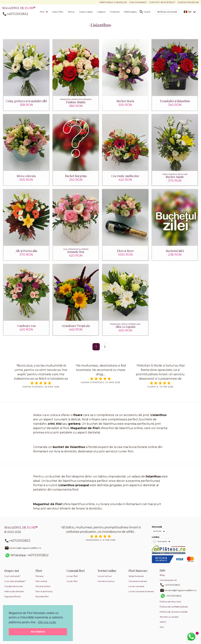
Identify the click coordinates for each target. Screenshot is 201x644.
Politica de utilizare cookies (174, 615)
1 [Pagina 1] (96, 350)
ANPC (163, 625)
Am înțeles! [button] (38, 632)
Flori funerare (138, 574)
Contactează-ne (188, 2)
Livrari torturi (105, 579)
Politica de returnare (170, 605)
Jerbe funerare (136, 579)
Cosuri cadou (86, 12)
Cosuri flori (58, 12)
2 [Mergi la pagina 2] (105, 350)
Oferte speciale (131, 12)
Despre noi (12, 574)
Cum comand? (138, 2)
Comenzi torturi (106, 584)
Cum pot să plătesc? (162, 2)
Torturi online (107, 574)
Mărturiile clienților (113, 2)
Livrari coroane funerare (141, 594)
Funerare (115, 12)
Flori (42, 12)
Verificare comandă (167, 12)
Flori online (41, 584)
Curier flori (72, 584)
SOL (162, 630)
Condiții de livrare (13, 589)
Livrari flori (72, 579)
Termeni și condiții (169, 620)
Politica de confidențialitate (174, 610)
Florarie (39, 579)
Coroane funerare (138, 584)
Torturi (71, 12)
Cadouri (101, 12)
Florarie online (43, 589)
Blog (162, 578)
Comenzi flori (75, 574)
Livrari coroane (136, 589)
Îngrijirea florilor (13, 600)
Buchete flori (42, 600)
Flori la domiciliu (44, 594)
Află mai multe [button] (47, 622)
